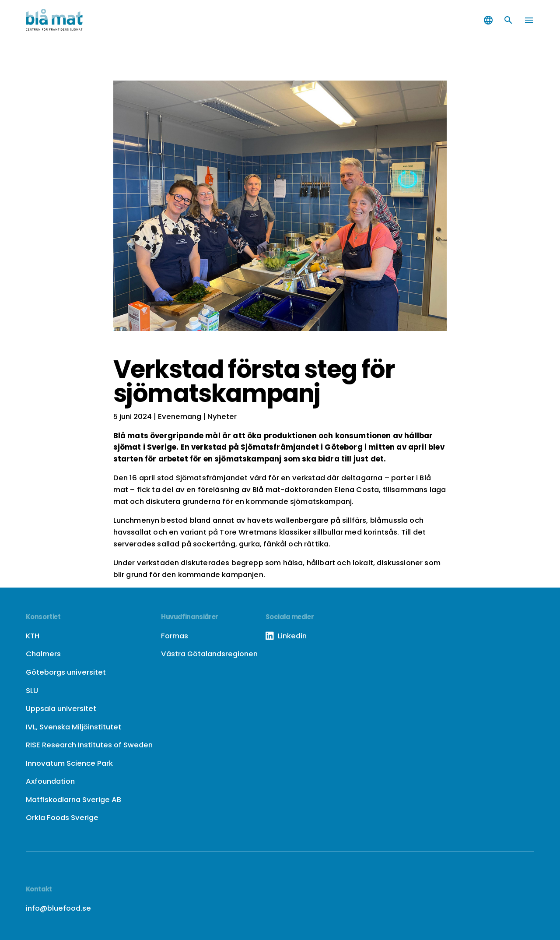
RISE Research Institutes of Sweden (89, 745)
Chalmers (43, 654)
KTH (33, 636)
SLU (32, 690)
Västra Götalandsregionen (209, 654)
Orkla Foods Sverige (62, 817)
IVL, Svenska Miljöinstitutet (73, 727)
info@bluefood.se (58, 908)
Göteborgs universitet (66, 672)
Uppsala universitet (61, 708)
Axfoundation (50, 781)
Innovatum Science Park (69, 763)
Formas (175, 636)
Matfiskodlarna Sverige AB (73, 799)
